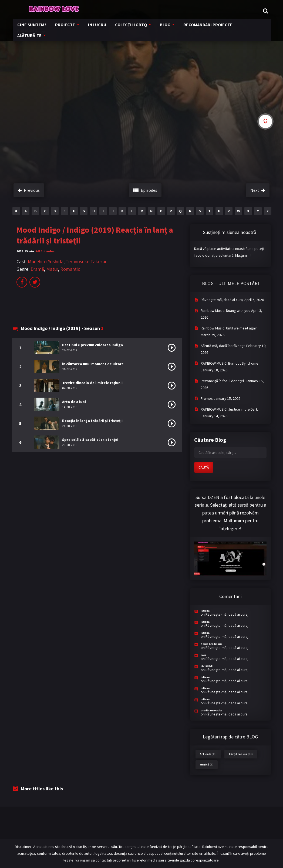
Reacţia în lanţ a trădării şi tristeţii (92, 421)
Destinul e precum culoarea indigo (93, 345)
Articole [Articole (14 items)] (208, 754)
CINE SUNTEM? (35, 29)
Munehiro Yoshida (46, 261)
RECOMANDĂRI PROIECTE (203, 29)
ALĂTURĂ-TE (246, 29)
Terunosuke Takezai (86, 261)
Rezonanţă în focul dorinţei (223, 381)
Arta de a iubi (74, 402)
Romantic (70, 269)
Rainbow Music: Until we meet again (229, 328)
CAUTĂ (204, 467)
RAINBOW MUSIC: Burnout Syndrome (230, 363)
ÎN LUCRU (97, 29)
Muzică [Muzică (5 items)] (207, 765)
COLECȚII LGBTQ (129, 29)
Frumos (207, 398)
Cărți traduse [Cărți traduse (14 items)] (241, 754)
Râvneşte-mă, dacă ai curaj (222, 300)
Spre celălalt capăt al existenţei (90, 440)
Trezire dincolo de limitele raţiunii (92, 383)
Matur (52, 269)
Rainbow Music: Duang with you (225, 311)
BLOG (162, 29)
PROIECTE (66, 29)
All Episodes (45, 251)
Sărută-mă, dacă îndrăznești (223, 346)
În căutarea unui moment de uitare (93, 364)
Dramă (37, 269)
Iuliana (205, 611)
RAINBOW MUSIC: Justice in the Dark (229, 409)
